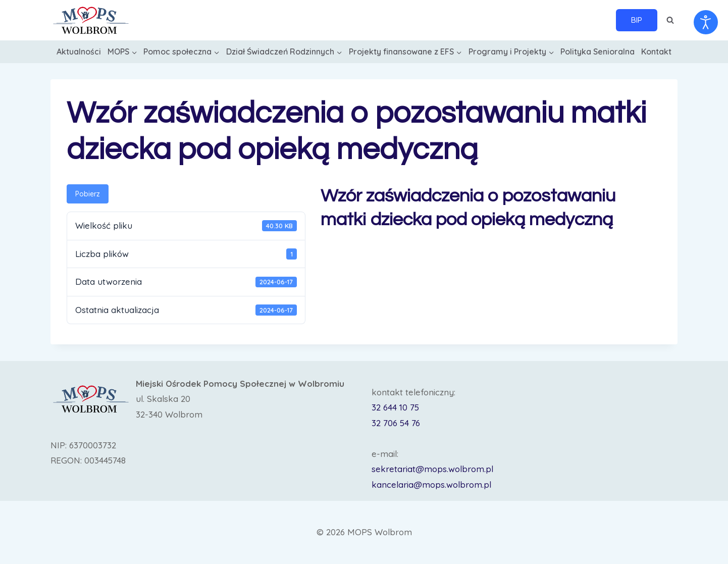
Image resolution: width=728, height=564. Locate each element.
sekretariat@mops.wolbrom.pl (432, 469)
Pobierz (88, 194)
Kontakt (656, 52)
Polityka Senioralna (597, 52)
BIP (637, 20)
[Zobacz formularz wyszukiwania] (670, 20)
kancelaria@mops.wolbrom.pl (431, 484)
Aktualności (79, 52)
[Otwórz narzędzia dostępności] (706, 22)
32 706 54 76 (396, 423)
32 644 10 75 (395, 407)
